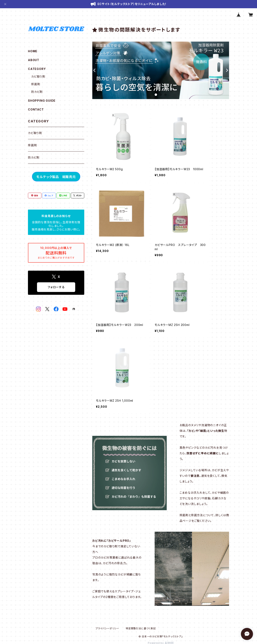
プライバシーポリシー (107, 628)
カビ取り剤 (38, 76)
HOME (33, 51)
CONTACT (36, 109)
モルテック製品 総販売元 (56, 177)
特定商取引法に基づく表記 (141, 628)
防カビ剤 (37, 92)
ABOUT (34, 60)
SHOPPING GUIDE (42, 101)
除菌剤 (36, 84)
